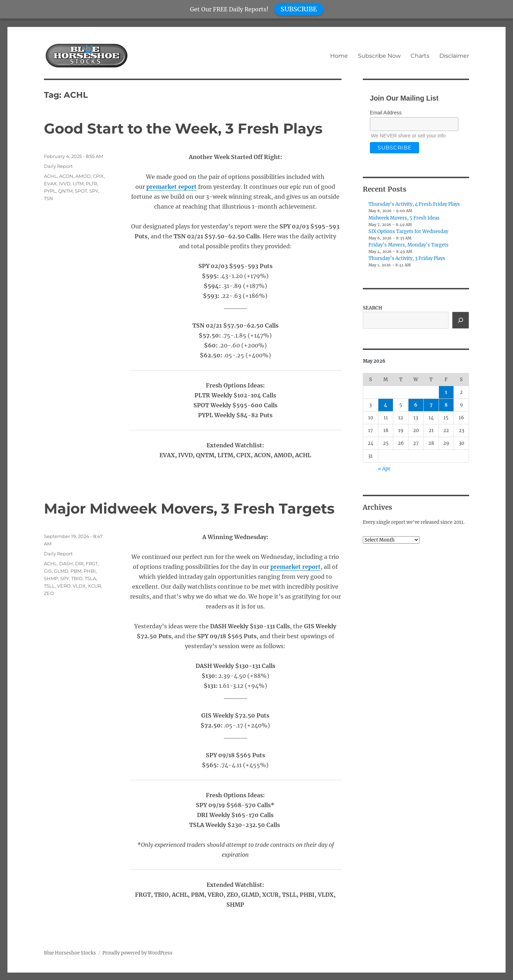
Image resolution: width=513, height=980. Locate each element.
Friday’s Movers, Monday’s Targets (408, 245)
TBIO (77, 578)
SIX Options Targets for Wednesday (408, 231)
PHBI (90, 571)
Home (339, 56)
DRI (79, 563)
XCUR (94, 586)
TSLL (49, 586)
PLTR (91, 183)
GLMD (61, 571)
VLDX (79, 586)
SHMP (51, 578)
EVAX (50, 183)
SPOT (81, 191)
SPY (94, 191)
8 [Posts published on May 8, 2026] (446, 405)
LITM (78, 183)
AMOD (83, 176)
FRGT (92, 563)
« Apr (384, 469)
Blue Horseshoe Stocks (70, 953)
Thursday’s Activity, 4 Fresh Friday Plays (414, 204)
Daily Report (58, 166)
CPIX (98, 176)
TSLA (90, 578)
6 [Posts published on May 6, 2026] (416, 405)
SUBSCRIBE (299, 9)
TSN (49, 198)
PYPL (50, 191)
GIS (48, 571)
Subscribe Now (379, 56)
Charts (420, 56)
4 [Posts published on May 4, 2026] (386, 405)
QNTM (65, 191)
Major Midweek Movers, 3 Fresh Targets (189, 508)
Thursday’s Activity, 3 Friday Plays (407, 258)
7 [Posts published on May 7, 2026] (431, 405)
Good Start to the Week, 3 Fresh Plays (183, 128)
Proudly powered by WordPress (137, 953)
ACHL (50, 176)
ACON (66, 176)
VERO (64, 586)
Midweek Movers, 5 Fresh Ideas (404, 218)
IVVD (65, 183)
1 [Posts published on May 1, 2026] (446, 392)
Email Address (386, 113)
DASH (66, 563)
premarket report (171, 187)
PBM (76, 571)
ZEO (49, 593)
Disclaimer (454, 56)
